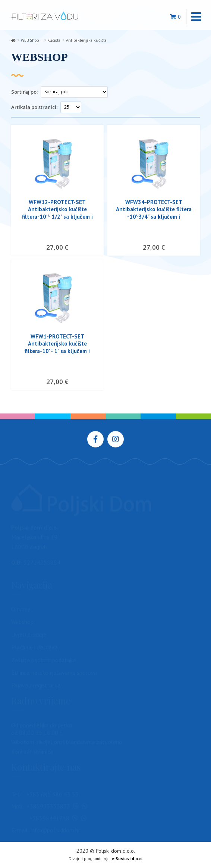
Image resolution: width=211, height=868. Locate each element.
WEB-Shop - (32, 40)
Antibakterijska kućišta (86, 40)
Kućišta (54, 40)
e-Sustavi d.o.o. (127, 859)
